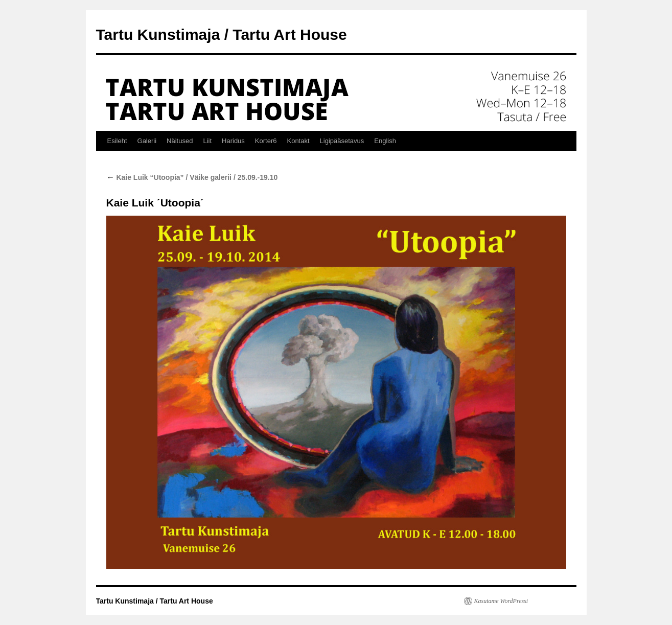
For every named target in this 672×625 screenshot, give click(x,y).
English (385, 141)
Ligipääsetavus (342, 141)
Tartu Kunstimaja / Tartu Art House (222, 34)
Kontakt (298, 141)
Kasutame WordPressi (501, 601)
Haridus (233, 141)
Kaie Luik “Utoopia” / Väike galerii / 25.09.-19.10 (192, 177)
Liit (207, 141)
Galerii (147, 141)
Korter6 (266, 141)
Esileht (117, 141)
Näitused (180, 141)
